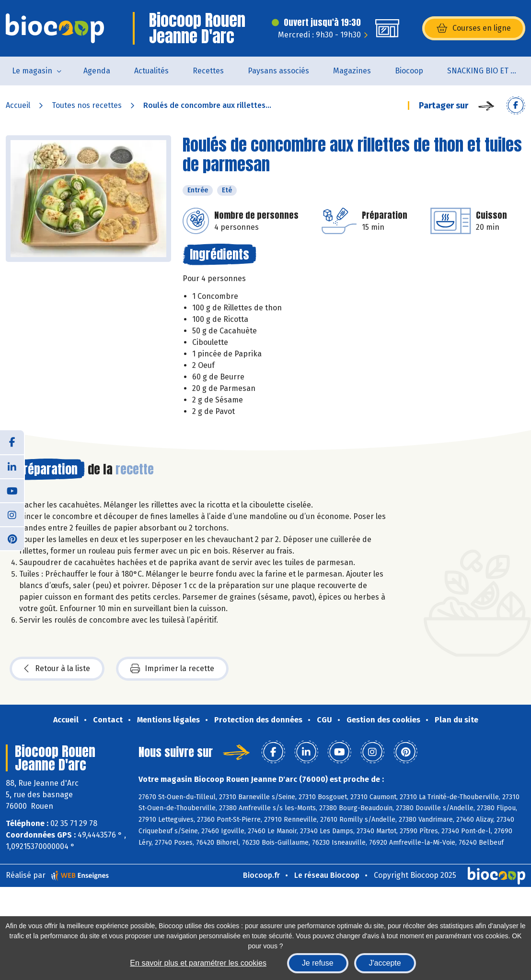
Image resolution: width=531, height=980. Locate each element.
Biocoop (409, 71)
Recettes (208, 71)
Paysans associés (278, 71)
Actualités (151, 71)
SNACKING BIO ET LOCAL (489, 71)
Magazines (352, 71)
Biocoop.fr (261, 875)
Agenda (97, 71)
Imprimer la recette (172, 669)
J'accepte (385, 963)
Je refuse (318, 963)
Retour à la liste (57, 669)
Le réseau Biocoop (327, 875)
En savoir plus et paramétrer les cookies (198, 963)
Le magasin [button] (32, 71)
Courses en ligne (474, 28)
